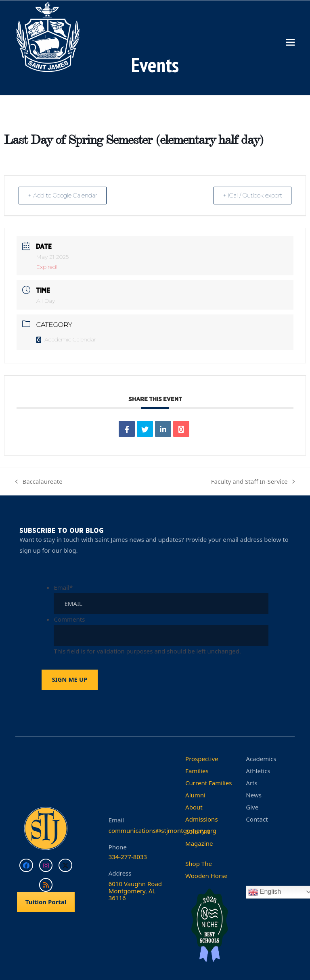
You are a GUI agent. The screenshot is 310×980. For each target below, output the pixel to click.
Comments (69, 619)
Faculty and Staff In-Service (253, 482)
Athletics (258, 770)
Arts (251, 782)
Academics (261, 758)
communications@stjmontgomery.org (162, 830)
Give (252, 807)
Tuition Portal (46, 901)
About (194, 807)
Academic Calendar (66, 339)
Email (63, 587)
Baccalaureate (39, 482)
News (254, 795)
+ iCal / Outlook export (249, 195)
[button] (290, 42)
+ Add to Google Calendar (66, 195)
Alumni (195, 795)
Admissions (201, 819)
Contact (257, 819)
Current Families (208, 782)
